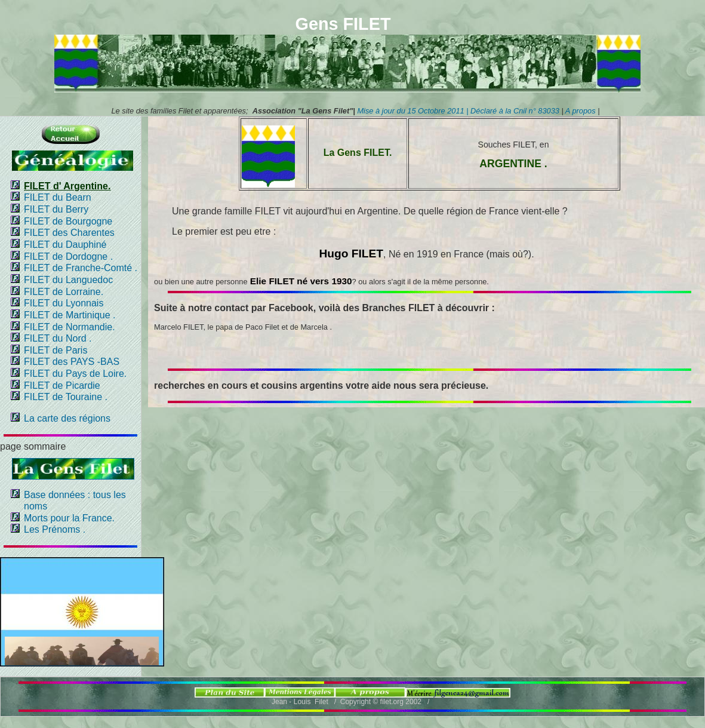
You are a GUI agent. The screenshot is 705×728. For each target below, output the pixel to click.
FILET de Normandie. (70, 327)
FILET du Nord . (58, 338)
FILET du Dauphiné (65, 245)
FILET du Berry (56, 209)
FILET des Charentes (69, 233)
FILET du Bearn (58, 197)
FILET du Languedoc (68, 280)
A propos (580, 111)
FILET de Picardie (62, 385)
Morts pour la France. (69, 518)
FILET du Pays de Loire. (75, 374)
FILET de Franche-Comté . (81, 268)
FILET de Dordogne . (68, 257)
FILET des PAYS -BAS (72, 362)
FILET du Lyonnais (64, 303)
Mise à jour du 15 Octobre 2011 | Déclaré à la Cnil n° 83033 (459, 111)
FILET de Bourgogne (68, 221)
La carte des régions (67, 418)
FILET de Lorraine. (64, 292)
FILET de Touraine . (66, 397)
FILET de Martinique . (70, 315)
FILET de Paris (56, 350)
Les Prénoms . (55, 529)
